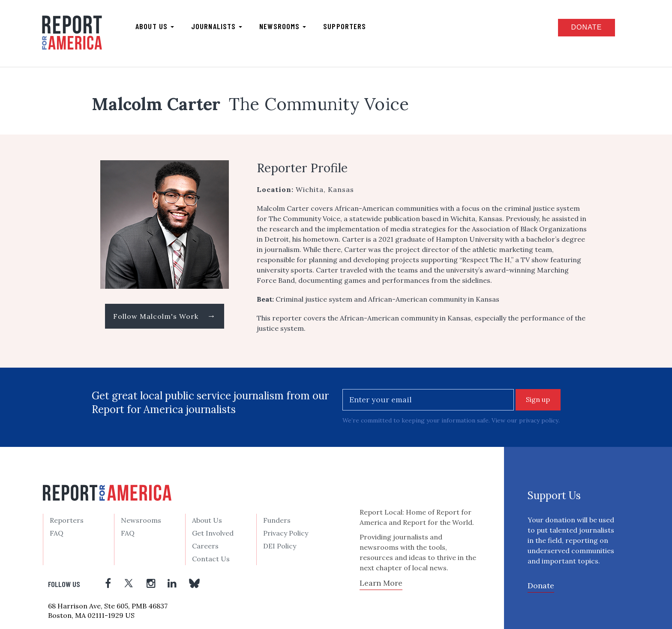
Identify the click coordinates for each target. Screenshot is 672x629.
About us (155, 26)
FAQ (57, 533)
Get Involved (213, 533)
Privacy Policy (286, 533)
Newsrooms (283, 26)
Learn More (381, 583)
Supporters (345, 26)
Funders (277, 520)
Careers (205, 546)
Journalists (217, 26)
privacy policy (538, 420)
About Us (207, 520)
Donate (586, 27)
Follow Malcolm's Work (165, 316)
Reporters (67, 520)
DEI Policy (280, 546)
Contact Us (211, 559)
